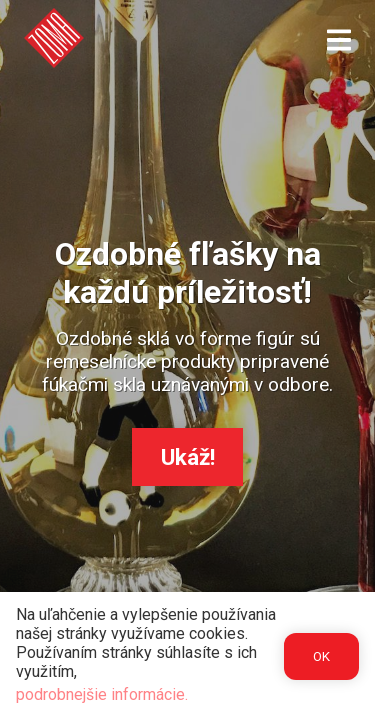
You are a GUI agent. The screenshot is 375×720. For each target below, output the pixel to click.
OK (321, 656)
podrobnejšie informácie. (102, 694)
